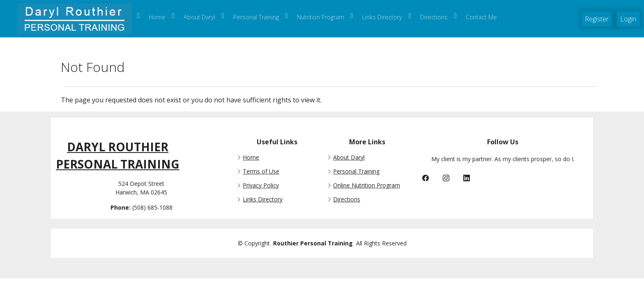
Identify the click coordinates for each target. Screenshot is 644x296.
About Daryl (349, 157)
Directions (347, 199)
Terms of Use (261, 171)
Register (597, 19)
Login (628, 19)
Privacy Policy (261, 185)
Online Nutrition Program (367, 185)
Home (251, 157)
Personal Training (356, 171)
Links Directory (263, 199)
